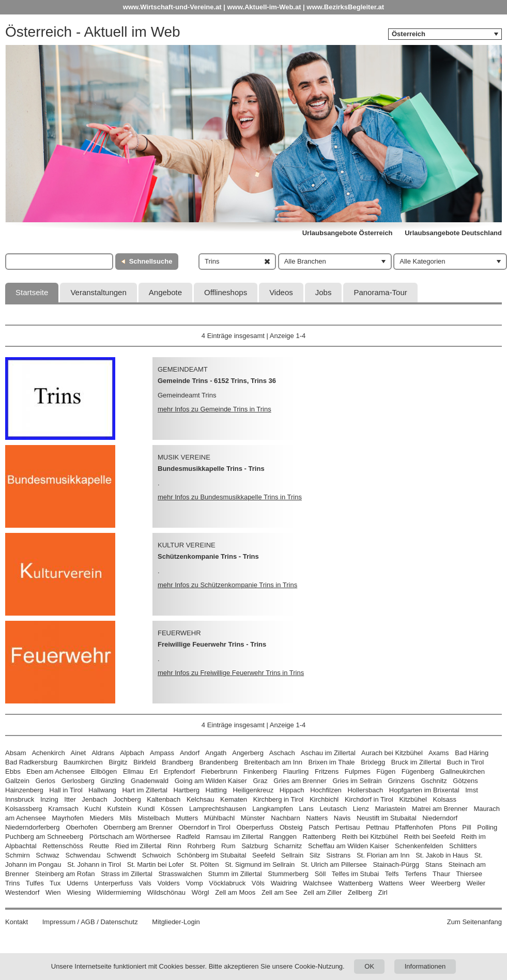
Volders (168, 883)
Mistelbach (153, 818)
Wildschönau (166, 892)
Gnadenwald (150, 781)
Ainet (79, 753)
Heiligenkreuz (253, 790)
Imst (472, 790)
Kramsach (63, 809)
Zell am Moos (235, 892)
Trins (12, 883)
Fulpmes (358, 771)
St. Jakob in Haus (442, 855)
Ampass (162, 753)
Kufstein (119, 809)
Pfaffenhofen (414, 827)
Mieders (101, 818)
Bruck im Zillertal (416, 762)
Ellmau (133, 771)
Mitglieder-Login (176, 922)
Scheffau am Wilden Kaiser (349, 846)
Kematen (234, 799)
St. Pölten (204, 864)
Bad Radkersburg (31, 762)
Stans (434, 864)
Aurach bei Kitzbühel (392, 753)
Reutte (99, 846)
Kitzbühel (413, 799)
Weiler (476, 883)
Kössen (172, 809)
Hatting (216, 790)
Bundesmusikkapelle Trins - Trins (211, 469)
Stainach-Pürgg (396, 864)
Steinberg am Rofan (65, 874)
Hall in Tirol (66, 790)
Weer (417, 883)
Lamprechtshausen (218, 809)
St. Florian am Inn (383, 855)
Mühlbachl (219, 818)
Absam (16, 753)
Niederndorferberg (33, 827)
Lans (306, 809)
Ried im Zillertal (139, 846)
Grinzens (401, 781)
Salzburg (255, 846)
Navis (342, 818)
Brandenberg (218, 762)
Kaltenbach (164, 799)
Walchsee (318, 883)
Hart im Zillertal (144, 790)
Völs (258, 883)
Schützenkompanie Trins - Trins (208, 556)
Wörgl (201, 892)
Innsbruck (20, 799)
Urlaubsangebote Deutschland (453, 233)
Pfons (447, 827)
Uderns (78, 883)
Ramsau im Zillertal (234, 837)
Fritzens (327, 771)
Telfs (392, 874)
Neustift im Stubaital (387, 818)
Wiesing (79, 892)
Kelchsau (200, 799)
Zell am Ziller (322, 892)
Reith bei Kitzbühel (370, 837)
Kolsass (445, 799)
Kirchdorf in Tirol (369, 799)
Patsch (319, 827)
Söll (320, 874)
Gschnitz (434, 781)
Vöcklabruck (227, 883)
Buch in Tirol (466, 762)
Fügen (386, 771)
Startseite (32, 292)
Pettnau (378, 827)
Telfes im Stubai (356, 874)
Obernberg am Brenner (138, 827)
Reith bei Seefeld (430, 837)
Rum (228, 846)
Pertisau (348, 827)
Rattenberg (319, 837)
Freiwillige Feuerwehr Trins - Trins (212, 644)
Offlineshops (226, 292)
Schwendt (121, 855)
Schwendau (83, 855)
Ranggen (283, 837)
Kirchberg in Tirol (279, 799)
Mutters (187, 818)
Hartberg (186, 790)
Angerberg (248, 753)
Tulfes (35, 883)
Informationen (425, 966)
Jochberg (127, 799)
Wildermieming (119, 892)
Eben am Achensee (56, 771)
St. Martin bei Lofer (156, 864)
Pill (467, 827)
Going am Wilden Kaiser (211, 781)
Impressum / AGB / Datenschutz (90, 922)
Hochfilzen (326, 790)
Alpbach (132, 753)
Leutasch (333, 809)
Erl (153, 771)
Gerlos (45, 781)
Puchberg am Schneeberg (44, 837)
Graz (260, 781)
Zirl (383, 892)
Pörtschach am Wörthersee (130, 837)
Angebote (165, 292)
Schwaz (48, 855)
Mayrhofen (67, 818)
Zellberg (360, 892)
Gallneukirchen (462, 771)
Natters (317, 818)
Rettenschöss (63, 846)
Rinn (174, 846)
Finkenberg (260, 771)
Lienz (361, 809)
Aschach (282, 753)
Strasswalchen (180, 874)
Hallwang (102, 790)
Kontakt (17, 922)
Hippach (292, 790)
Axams (439, 753)
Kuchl (93, 809)
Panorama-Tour (380, 292)
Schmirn (18, 855)
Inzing (49, 799)
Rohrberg (201, 846)
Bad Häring (472, 753)
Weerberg (446, 883)
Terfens (416, 874)
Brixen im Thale (332, 762)
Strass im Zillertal (127, 874)
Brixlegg (373, 762)
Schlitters (463, 846)
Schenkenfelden (419, 846)
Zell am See (279, 892)
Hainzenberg (24, 790)
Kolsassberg (24, 809)
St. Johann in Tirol (94, 864)
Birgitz (118, 762)
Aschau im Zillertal (328, 753)
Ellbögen (104, 771)
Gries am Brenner (300, 781)
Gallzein (17, 781)
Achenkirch (48, 753)
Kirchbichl (324, 799)
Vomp (194, 883)
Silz (315, 855)
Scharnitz (288, 846)
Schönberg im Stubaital (211, 855)
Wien (53, 892)
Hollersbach (365, 790)
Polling (487, 827)
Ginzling (112, 781)
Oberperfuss (255, 827)
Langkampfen (273, 809)
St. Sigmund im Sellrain (260, 864)
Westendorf (22, 892)
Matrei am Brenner (440, 809)
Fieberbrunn (219, 771)
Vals (145, 883)
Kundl (146, 809)
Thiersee (469, 874)
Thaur (441, 874)
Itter (70, 799)
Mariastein (391, 809)
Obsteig (291, 827)
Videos (281, 292)
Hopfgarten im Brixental (424, 790)
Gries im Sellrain (357, 781)
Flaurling (296, 771)
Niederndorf (440, 818)
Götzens (465, 781)
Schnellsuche (151, 261)
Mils (125, 818)
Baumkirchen (83, 762)
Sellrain (292, 855)
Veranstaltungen (98, 292)
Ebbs (13, 771)
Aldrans (103, 753)
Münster (253, 818)
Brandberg (178, 762)
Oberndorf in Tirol (205, 827)
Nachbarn (285, 818)
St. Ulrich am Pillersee (334, 864)
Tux (55, 883)
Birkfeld (144, 762)
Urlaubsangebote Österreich (348, 233)
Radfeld (188, 837)
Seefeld (264, 855)
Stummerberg (288, 874)
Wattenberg (355, 883)
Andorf (190, 753)
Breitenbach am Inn (273, 762)
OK (369, 966)
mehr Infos (214, 409)
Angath (216, 753)
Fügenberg (418, 771)
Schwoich (157, 855)
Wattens (391, 883)
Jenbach (94, 799)
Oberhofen (81, 827)
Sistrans (338, 855)
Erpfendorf (180, 771)
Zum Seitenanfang (474, 922)
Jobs (324, 292)
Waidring (284, 883)
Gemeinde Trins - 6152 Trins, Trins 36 (217, 381)
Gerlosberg (78, 781)
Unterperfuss (113, 883)
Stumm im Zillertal (235, 874)
